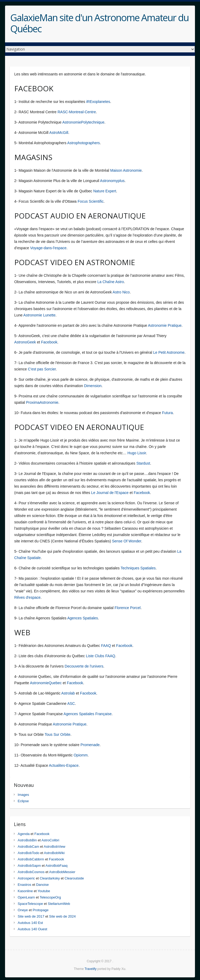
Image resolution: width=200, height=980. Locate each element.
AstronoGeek (25, 342)
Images (23, 795)
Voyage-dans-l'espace (48, 248)
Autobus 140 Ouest (32, 929)
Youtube (44, 891)
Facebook (49, 342)
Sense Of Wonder (127, 541)
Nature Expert (105, 191)
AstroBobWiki (54, 853)
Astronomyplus (112, 181)
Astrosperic (26, 878)
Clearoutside (74, 878)
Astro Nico (121, 292)
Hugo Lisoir (137, 453)
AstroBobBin (27, 840)
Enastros (25, 885)
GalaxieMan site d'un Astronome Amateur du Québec (99, 23)
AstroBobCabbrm (31, 859)
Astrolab (68, 693)
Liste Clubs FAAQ (101, 656)
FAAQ (106, 646)
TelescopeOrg (50, 897)
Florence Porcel (128, 608)
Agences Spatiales (83, 618)
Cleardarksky (50, 878)
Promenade (90, 745)
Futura (167, 413)
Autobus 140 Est (30, 923)
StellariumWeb (59, 904)
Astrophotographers (84, 143)
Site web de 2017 (31, 916)
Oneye (23, 910)
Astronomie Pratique (165, 325)
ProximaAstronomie (42, 402)
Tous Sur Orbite (57, 734)
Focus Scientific (91, 201)
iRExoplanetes (98, 102)
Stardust (143, 463)
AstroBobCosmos (31, 872)
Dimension (93, 386)
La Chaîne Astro (110, 282)
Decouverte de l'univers (84, 666)
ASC (71, 704)
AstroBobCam (28, 847)
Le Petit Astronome (169, 352)
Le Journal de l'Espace (110, 493)
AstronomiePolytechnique (83, 122)
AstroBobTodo (29, 853)
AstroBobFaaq (57, 866)
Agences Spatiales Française (88, 714)
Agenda (24, 834)
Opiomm (81, 755)
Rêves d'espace (27, 597)
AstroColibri (50, 840)
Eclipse (23, 801)
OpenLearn (26, 897)
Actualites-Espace (64, 765)
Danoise (42, 885)
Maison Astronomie (126, 170)
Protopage (41, 910)
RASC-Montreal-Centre (77, 112)
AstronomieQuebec (46, 683)
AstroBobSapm (29, 866)
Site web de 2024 (62, 916)
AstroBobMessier (62, 872)
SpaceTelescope (30, 904)
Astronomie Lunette (39, 315)
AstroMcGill (59, 133)
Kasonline (25, 891)
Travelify (90, 969)
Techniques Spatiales (138, 568)
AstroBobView (54, 847)
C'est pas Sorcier (42, 369)
